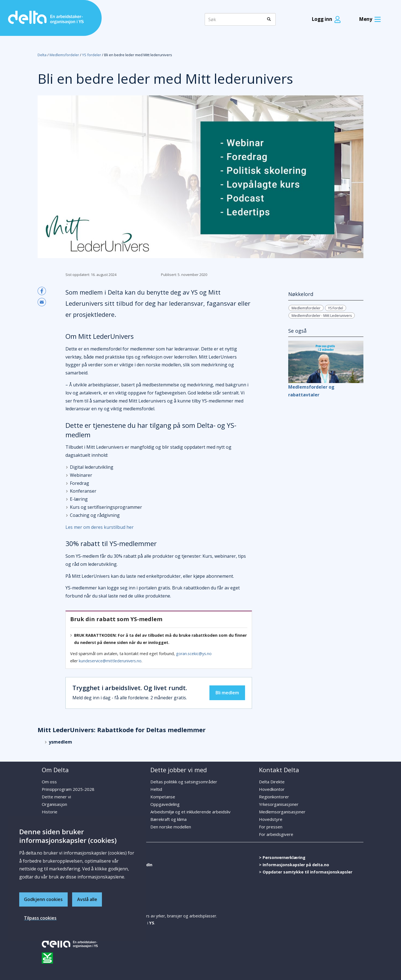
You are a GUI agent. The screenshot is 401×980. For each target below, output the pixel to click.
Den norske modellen (171, 827)
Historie (50, 812)
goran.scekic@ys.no (194, 654)
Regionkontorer (274, 797)
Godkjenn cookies (44, 899)
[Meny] (369, 19)
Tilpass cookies (41, 918)
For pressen (271, 827)
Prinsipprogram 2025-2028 (68, 789)
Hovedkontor (272, 789)
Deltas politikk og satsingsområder (184, 782)
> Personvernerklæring (282, 857)
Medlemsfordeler (64, 55)
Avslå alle (87, 899)
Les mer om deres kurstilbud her (100, 527)
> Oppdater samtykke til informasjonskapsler (306, 872)
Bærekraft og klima (168, 819)
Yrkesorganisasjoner (279, 804)
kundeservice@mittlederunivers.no (110, 661)
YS (152, 923)
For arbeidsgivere (276, 834)
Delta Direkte (272, 782)
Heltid (156, 789)
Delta (42, 55)
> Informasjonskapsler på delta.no (294, 865)
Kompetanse (163, 797)
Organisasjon (54, 804)
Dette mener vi (56, 797)
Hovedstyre (271, 819)
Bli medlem (227, 693)
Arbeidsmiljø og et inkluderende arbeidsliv (190, 812)
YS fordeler (92, 55)
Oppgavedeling (165, 804)
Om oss (49, 782)
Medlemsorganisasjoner (282, 812)
